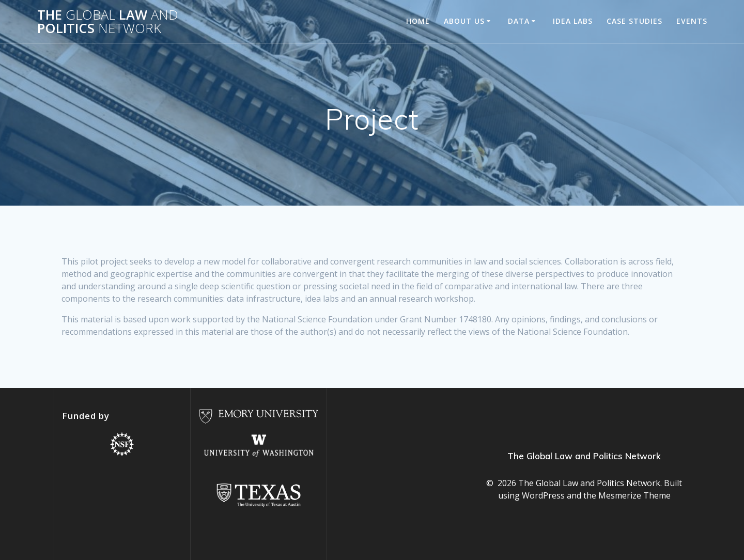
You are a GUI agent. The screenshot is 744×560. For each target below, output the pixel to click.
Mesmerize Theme (634, 495)
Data (519, 21)
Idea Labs (573, 21)
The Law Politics (108, 21)
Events (692, 21)
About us (464, 21)
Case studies (634, 21)
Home (418, 21)
